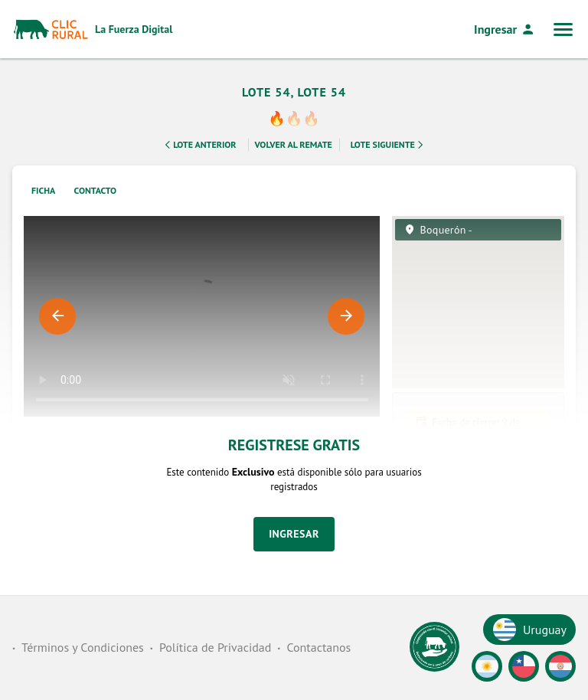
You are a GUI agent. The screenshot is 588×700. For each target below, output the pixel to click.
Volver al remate (294, 149)
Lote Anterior (199, 149)
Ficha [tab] (43, 195)
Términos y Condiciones (83, 647)
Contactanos (318, 647)
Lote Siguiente (388, 149)
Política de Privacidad (215, 647)
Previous (57, 321)
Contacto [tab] (96, 195)
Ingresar (505, 29)
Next (346, 321)
